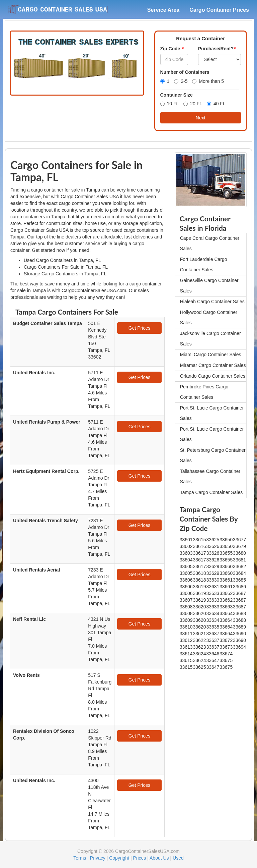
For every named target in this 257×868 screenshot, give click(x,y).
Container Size (177, 95)
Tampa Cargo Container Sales (211, 492)
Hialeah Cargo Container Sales (212, 302)
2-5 (181, 81)
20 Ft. (193, 104)
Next (201, 118)
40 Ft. (216, 104)
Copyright (119, 858)
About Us (159, 858)
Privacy (98, 858)
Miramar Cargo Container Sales (213, 365)
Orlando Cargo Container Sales (213, 376)
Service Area (163, 10)
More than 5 (208, 81)
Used (178, 858)
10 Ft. (170, 104)
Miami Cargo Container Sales (211, 355)
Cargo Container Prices (219, 10)
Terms (80, 858)
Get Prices (139, 328)
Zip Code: (172, 49)
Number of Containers (185, 72)
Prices (139, 858)
